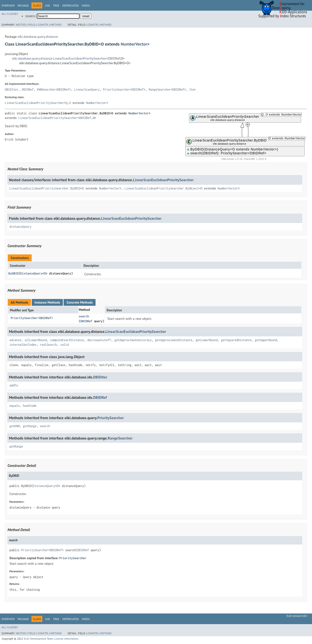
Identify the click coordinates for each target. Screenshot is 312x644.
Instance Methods (47, 302)
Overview (8, 5)
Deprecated (71, 5)
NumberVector (134, 44)
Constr (43, 25)
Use (48, 5)
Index (86, 5)
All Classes (10, 14)
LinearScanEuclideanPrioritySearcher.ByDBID (45, 188)
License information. (67, 639)
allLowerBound (36, 340)
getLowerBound (207, 340)
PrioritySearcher (117, 90)
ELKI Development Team (39, 639)
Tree (56, 5)
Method (56, 25)
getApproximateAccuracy (133, 340)
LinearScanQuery (87, 90)
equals (15, 406)
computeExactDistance (67, 340)
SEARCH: (31, 16)
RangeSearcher (160, 90)
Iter (193, 90)
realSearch (48, 345)
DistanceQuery (31, 273)
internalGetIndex (23, 345)
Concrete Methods (80, 302)
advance (15, 340)
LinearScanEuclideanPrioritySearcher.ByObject (162, 188)
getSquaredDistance (236, 340)
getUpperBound (266, 340)
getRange (30, 426)
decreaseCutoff (99, 340)
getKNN (15, 426)
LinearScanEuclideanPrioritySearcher (34, 103)
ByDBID (14, 273)
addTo (14, 385)
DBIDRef (114, 58)
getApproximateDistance (174, 340)
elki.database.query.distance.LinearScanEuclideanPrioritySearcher (59, 58)
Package (23, 5)
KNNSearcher (46, 90)
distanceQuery (20, 227)
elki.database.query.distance (38, 37)
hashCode (30, 406)
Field (32, 25)
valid (64, 345)
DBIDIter (12, 90)
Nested (21, 25)
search (84, 316)
